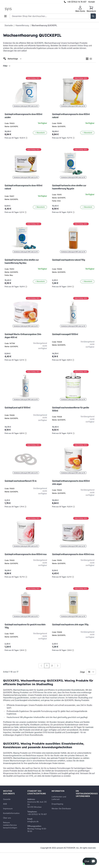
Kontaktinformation (11, 813)
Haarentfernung (22, 25)
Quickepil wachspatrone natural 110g (69, 260)
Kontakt (92, 2)
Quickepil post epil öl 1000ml (17, 408)
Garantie (7, 799)
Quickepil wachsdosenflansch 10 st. (21, 481)
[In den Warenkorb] (40, 133)
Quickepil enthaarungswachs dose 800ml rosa (26, 554)
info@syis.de (33, 821)
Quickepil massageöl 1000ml (65, 334)
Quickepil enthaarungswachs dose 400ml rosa (73, 554)
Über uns (7, 818)
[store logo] (14, 9)
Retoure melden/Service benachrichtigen (10, 825)
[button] (90, 861)
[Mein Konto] (80, 9)
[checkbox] (87, 59)
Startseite (9, 25)
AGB (5, 804)
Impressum (8, 809)
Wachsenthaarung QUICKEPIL (44, 25)
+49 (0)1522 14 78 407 (77, 2)
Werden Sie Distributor (61, 809)
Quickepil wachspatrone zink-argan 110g (70, 624)
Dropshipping (57, 804)
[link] (41, 666)
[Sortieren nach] (15, 59)
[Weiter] (58, 666)
